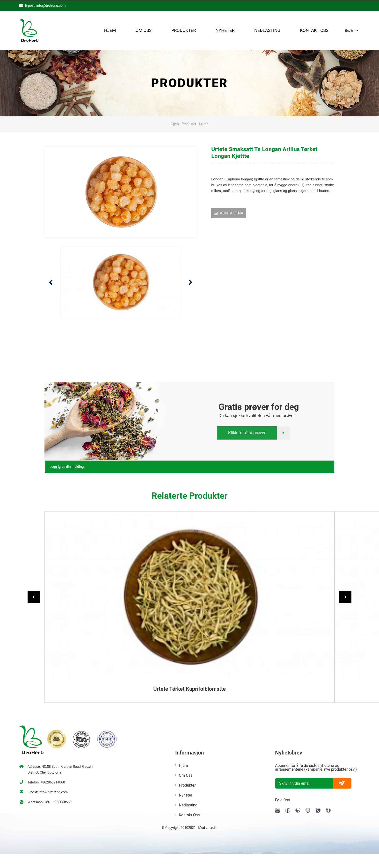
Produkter (184, 30)
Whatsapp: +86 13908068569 (50, 802)
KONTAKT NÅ (232, 213)
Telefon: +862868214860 (46, 782)
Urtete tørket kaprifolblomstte (190, 689)
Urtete (204, 124)
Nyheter (225, 30)
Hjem (110, 30)
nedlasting (267, 30)
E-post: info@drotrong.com (45, 5)
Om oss (144, 30)
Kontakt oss (314, 30)
